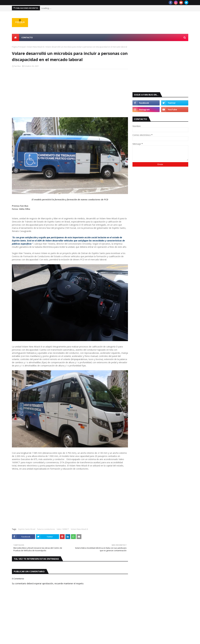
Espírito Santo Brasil (27, 529)
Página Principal (19, 47)
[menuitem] (16, 37)
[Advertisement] (70, 93)
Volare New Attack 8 (35, 47)
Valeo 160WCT (63, 529)
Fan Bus (17, 66)
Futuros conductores (46, 529)
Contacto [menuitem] (27, 37)
